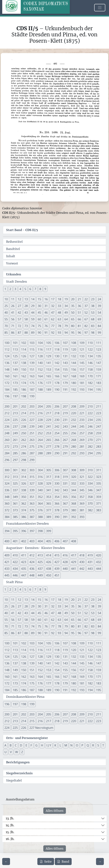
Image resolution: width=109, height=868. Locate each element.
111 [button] (99, 343)
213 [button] (15, 413)
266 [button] (57, 440)
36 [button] (79, 306)
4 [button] (20, 289)
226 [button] (24, 420)
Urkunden (14, 274)
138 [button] (24, 363)
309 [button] (82, 470)
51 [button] (79, 313)
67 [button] (86, 319)
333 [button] (82, 483)
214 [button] (24, 413)
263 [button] (32, 440)
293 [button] (82, 453)
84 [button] (99, 326)
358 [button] (90, 497)
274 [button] (24, 447)
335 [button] (99, 483)
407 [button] (65, 541)
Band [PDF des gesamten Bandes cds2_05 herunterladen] (63, 862)
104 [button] (40, 343)
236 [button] (7, 426)
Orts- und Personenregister (27, 738)
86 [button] (13, 333)
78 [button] (59, 326)
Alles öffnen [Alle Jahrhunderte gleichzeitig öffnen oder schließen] (55, 811)
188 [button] (40, 390)
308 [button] (74, 470)
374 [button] (24, 510)
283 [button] (99, 447)
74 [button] (33, 326)
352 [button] (40, 497)
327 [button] (32, 483)
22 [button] (86, 299)
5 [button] (25, 289)
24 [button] (99, 299)
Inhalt (11, 256)
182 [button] (90, 383)
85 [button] (6, 333)
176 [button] (40, 383)
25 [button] (6, 306)
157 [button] (82, 370)
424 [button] (32, 562)
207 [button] (65, 406)
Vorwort (12, 263)
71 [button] (13, 326)
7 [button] (35, 289)
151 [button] (32, 370)
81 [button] (79, 326)
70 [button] (6, 326)
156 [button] (74, 370)
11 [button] (13, 299)
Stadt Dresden (17, 282)
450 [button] (49, 575)
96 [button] (79, 333)
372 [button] (7, 510)
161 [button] (15, 376)
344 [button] (74, 490)
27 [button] (19, 306)
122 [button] (90, 349)
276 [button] (40, 447)
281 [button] (82, 447)
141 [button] (49, 363)
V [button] (11, 752)
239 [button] (32, 426)
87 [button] (19, 333)
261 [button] (15, 440)
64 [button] (66, 319)
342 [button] (57, 490)
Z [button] (22, 752)
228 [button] (40, 420)
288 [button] (40, 453)
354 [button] (57, 497)
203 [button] (32, 406)
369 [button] (82, 504)
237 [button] (15, 426)
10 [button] (6, 299)
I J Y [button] (49, 745)
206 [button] (57, 406)
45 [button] (39, 313)
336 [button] (7, 490)
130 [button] (57, 356)
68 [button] (93, 319)
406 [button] (57, 541)
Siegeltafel (14, 780)
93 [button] (59, 333)
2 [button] (10, 289)
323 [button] (99, 477)
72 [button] (19, 326)
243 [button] (65, 426)
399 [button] (49, 531)
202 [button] (24, 406)
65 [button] (73, 319)
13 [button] (26, 299)
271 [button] (99, 440)
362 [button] (24, 504)
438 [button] (49, 569)
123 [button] (99, 349)
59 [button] (33, 319)
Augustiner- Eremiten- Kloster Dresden (36, 548)
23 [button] (93, 299)
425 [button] (40, 562)
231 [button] (65, 420)
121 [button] (82, 349)
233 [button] (82, 420)
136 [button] (7, 363)
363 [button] (32, 504)
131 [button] (65, 356)
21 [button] (79, 299)
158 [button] (90, 370)
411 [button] (24, 555)
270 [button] (90, 440)
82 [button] (86, 326)
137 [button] (15, 363)
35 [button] (73, 306)
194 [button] (90, 390)
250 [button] (24, 433)
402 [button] (24, 541)
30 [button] (39, 306)
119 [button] (65, 349)
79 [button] (66, 326)
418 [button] (82, 555)
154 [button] (57, 370)
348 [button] (7, 497)
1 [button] (5, 289)
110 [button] (90, 343)
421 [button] (7, 562)
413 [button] (40, 555)
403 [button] (32, 541)
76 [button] (46, 326)
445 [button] (7, 575)
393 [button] (82, 517)
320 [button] (74, 477)
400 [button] (7, 541)
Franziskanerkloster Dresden (27, 524)
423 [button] (24, 562)
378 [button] (57, 510)
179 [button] (65, 383)
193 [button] (82, 390)
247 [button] (99, 426)
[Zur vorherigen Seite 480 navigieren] (6, 862)
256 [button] (74, 433)
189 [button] (49, 390)
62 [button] (53, 319)
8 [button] (40, 289)
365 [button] (49, 504)
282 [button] (90, 447)
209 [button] (82, 406)
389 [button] (49, 517)
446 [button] (15, 575)
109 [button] (82, 343)
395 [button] (15, 531)
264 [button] (40, 440)
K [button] (55, 745)
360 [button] (7, 504)
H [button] (42, 745)
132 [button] (74, 356)
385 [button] (15, 517)
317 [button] (49, 477)
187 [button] (32, 390)
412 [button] (32, 555)
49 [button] (66, 313)
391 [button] (65, 517)
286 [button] (24, 453)
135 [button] (99, 356)
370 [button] (90, 504)
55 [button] (6, 319)
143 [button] (65, 363)
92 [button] (53, 333)
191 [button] (65, 390)
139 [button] (32, 363)
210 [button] (90, 406)
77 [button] (53, 326)
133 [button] (82, 356)
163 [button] (32, 376)
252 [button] (40, 433)
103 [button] (32, 343)
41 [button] (13, 313)
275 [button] (32, 447)
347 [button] (99, 490)
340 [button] (40, 490)
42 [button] (19, 313)
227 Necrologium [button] (41, 728)
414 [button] (49, 555)
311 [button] (99, 470)
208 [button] (74, 406)
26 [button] (13, 306)
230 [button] (57, 420)
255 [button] (65, 433)
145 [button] (82, 363)
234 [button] (90, 420)
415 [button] (57, 555)
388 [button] (40, 517)
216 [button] (40, 413)
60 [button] (39, 319)
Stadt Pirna (14, 582)
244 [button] (74, 426)
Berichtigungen (18, 762)
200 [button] (7, 406)
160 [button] (7, 376)
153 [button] (49, 370)
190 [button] (57, 390)
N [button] (71, 745)
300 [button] (7, 470)
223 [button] (99, 413)
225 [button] (15, 420)
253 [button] (49, 433)
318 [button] (57, 477)
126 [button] (24, 356)
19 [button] (66, 299)
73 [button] (26, 326)
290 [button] (57, 453)
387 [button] (32, 517)
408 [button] (74, 541)
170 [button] (90, 376)
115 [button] (32, 349)
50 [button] (73, 313)
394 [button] (7, 531)
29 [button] (33, 306)
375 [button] (32, 510)
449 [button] (40, 575)
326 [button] (24, 483)
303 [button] (32, 470)
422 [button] (15, 562)
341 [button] (49, 490)
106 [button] (57, 343)
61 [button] (46, 319)
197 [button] (15, 396)
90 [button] (39, 333)
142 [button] (57, 363)
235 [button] (99, 420)
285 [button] (15, 453)
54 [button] (99, 313)
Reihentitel (14, 242)
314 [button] (24, 477)
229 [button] (49, 420)
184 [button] (7, 390)
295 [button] (99, 453)
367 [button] (65, 504)
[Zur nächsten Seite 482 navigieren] (100, 862)
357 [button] (82, 497)
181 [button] (82, 383)
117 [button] (49, 349)
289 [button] (49, 453)
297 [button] (15, 460)
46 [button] (46, 313)
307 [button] (65, 470)
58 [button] (26, 319)
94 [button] (66, 333)
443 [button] (90, 569)
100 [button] (7, 343)
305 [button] (49, 470)
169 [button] (82, 376)
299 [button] (32, 460)
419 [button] (90, 555)
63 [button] (59, 319)
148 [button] (7, 370)
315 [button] (32, 477)
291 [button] (65, 453)
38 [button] (93, 306)
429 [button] (74, 562)
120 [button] (74, 349)
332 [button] (74, 483)
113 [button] (15, 349)
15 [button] (39, 299)
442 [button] (82, 569)
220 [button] (74, 413)
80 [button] (73, 326)
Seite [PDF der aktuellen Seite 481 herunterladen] (46, 862)
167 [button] (65, 376)
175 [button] (32, 383)
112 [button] (7, 349)
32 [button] (53, 306)
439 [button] (57, 569)
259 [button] (99, 433)
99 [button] (99, 333)
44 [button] (33, 313)
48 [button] (59, 313)
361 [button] (15, 504)
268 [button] (74, 440)
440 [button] (65, 569)
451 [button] (57, 575)
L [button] (60, 745)
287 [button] (32, 453)
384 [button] (7, 517)
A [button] (5, 745)
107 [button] (65, 343)
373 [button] (15, 510)
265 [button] (49, 440)
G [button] (36, 745)
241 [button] (49, 426)
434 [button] (15, 569)
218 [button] (57, 413)
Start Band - (22, 230)
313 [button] (15, 477)
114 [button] (24, 349)
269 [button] (82, 440)
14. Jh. (10, 825)
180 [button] (74, 383)
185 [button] (15, 390)
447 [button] (24, 575)
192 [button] (74, 390)
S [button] (98, 745)
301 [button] (15, 470)
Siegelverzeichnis (19, 773)
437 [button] (40, 569)
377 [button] (49, 510)
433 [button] (7, 569)
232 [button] (74, 420)
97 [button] (86, 333)
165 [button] (49, 376)
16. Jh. (10, 839)
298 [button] (24, 460)
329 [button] (49, 483)
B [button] (11, 745)
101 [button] (15, 343)
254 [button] (57, 433)
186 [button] (24, 390)
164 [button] (40, 376)
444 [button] (99, 569)
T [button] (103, 745)
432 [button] (99, 562)
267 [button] (65, 440)
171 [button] (99, 376)
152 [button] (40, 370)
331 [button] (65, 483)
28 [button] (26, 306)
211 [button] (99, 406)
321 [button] (82, 477)
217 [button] (49, 413)
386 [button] (24, 517)
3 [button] (15, 289)
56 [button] (13, 319)
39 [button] (99, 306)
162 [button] (24, 376)
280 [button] (74, 447)
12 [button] (19, 299)
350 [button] (24, 497)
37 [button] (86, 306)
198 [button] (24, 396)
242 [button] (57, 426)
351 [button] (32, 497)
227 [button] (32, 420)
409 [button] (7, 555)
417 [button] (74, 555)
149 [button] (15, 370)
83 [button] (93, 326)
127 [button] (32, 356)
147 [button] (99, 363)
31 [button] (46, 306)
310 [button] (90, 470)
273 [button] (15, 447)
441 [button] (74, 569)
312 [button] (7, 477)
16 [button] (46, 299)
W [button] (17, 752)
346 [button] (90, 490)
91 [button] (46, 333)
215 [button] (32, 413)
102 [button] (24, 343)
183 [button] (99, 383)
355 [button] (65, 497)
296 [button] (7, 460)
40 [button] (6, 313)
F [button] (31, 745)
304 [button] (40, 470)
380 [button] (74, 510)
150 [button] (24, 370)
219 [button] (65, 413)
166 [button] (57, 376)
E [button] (26, 745)
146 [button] (90, 363)
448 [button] (32, 575)
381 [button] (82, 510)
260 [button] (7, 440)
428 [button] (65, 562)
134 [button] (90, 356)
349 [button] (15, 497)
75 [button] (39, 326)
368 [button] (74, 504)
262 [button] (24, 440)
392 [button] (74, 517)
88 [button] (26, 333)
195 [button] (99, 390)
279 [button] (65, 447)
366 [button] (57, 504)
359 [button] (99, 497)
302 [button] (24, 470)
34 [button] (66, 306)
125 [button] (15, 356)
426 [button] (49, 562)
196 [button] (7, 396)
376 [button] (40, 510)
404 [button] (40, 541)
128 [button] (40, 356)
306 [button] (57, 470)
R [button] (93, 745)
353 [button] (49, 497)
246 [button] (90, 426)
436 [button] (32, 569)
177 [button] (49, 383)
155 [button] (65, 370)
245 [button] (82, 426)
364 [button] (40, 504)
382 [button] (90, 510)
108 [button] (74, 343)
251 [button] (32, 433)
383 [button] (99, 510)
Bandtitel (13, 249)
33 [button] (59, 306)
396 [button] (24, 531)
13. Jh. (10, 818)
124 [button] (7, 356)
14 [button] (33, 299)
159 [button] (99, 370)
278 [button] (57, 447)
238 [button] (24, 426)
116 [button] (40, 349)
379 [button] (65, 510)
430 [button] (82, 562)
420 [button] (99, 555)
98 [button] (93, 333)
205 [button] (49, 406)
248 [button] (7, 433)
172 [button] (7, 383)
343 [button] (65, 490)
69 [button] (99, 319)
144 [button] (74, 363)
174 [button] (24, 383)
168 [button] (74, 376)
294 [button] (90, 453)
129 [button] (49, 356)
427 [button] (57, 562)
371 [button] (99, 504)
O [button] (77, 745)
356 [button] (74, 497)
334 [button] (90, 483)
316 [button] (40, 477)
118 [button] (57, 349)
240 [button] (40, 426)
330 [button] (57, 483)
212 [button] (7, 413)
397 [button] (32, 531)
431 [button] (90, 562)
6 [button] (30, 289)
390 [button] (57, 517)
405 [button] (49, 541)
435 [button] (24, 569)
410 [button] (15, 555)
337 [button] (15, 490)
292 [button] (74, 453)
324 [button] (7, 483)
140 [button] (40, 363)
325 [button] (15, 483)
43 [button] (26, 313)
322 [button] (90, 477)
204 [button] (40, 406)
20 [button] (73, 299)
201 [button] (15, 406)
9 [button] (45, 289)
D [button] (21, 745)
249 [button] (15, 433)
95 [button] (73, 333)
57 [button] (19, 319)
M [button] (66, 745)
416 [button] (65, 555)
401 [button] (15, 541)
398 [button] (40, 531)
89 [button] (33, 333)
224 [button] (7, 420)
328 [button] (40, 483)
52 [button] (86, 313)
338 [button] (24, 490)
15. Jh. (10, 832)
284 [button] (7, 453)
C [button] (16, 745)
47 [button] (53, 313)
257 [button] (82, 433)
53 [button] (93, 313)
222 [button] (90, 413)
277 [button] (49, 447)
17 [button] (53, 299)
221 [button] (82, 413)
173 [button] (15, 383)
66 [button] (79, 319)
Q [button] (88, 745)
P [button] (82, 745)
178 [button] (57, 383)
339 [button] (32, 490)
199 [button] (32, 396)
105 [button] (49, 343)
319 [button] (65, 477)
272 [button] (7, 447)
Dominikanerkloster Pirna (25, 697)
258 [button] (90, 433)
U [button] (6, 752)
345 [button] (82, 490)
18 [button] (59, 299)
